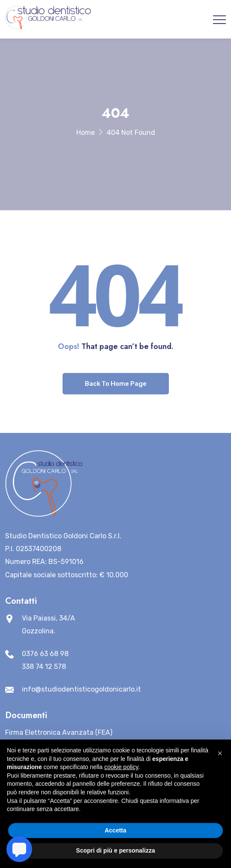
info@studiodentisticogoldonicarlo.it (81, 689)
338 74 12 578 (44, 667)
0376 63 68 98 (45, 654)
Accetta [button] (115, 830)
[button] (220, 753)
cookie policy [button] (121, 767)
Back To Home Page (116, 384)
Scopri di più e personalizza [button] (115, 850)
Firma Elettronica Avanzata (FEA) (59, 732)
